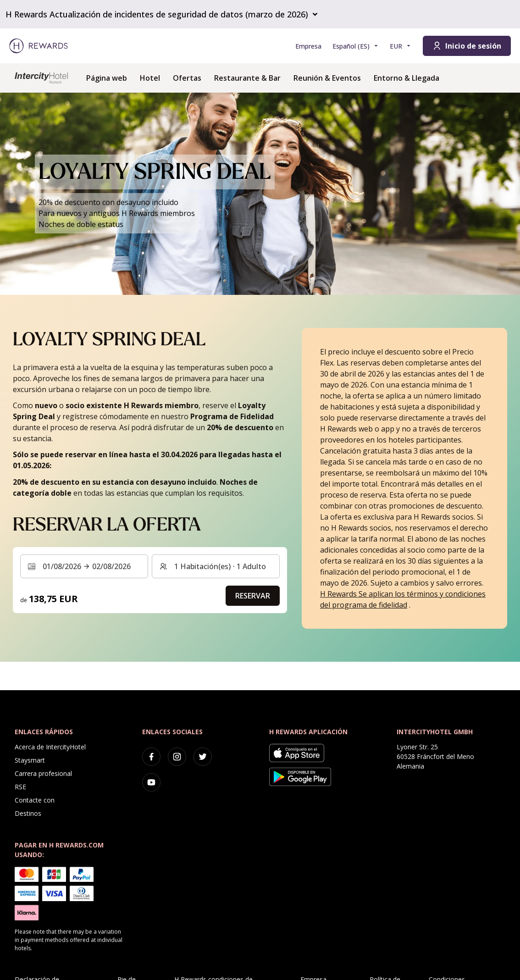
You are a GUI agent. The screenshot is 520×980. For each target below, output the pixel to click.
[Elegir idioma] (356, 46)
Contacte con (35, 800)
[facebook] (151, 757)
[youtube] (151, 782)
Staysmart (30, 760)
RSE (20, 787)
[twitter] (203, 757)
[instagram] (177, 757)
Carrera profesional (43, 773)
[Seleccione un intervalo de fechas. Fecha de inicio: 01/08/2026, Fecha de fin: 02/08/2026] (84, 566)
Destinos (28, 813)
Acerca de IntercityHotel (50, 747)
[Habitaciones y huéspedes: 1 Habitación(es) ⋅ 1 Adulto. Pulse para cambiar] (216, 566)
